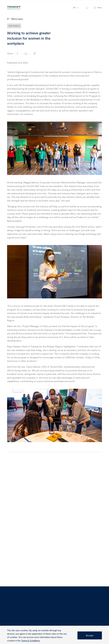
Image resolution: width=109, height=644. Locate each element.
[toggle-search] (87, 8)
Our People (14, 26)
